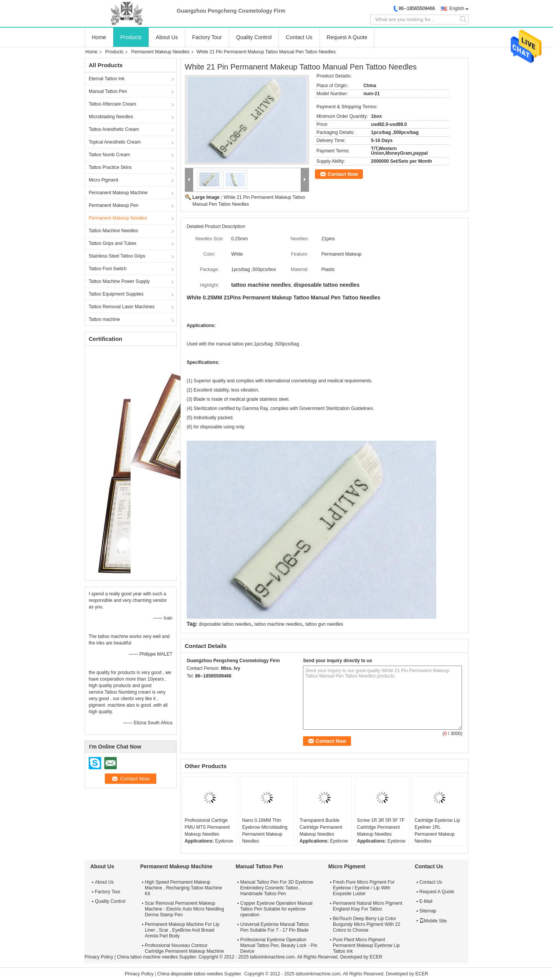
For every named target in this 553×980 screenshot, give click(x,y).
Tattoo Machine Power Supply (119, 281)
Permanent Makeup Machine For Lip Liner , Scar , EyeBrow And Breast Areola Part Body (182, 930)
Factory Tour (207, 37)
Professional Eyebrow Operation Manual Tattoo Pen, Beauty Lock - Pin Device (279, 945)
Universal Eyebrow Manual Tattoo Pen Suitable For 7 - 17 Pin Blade (275, 927)
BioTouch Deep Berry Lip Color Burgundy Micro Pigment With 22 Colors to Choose (367, 924)
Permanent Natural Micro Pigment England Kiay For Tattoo (368, 906)
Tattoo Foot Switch (108, 269)
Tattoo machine (104, 319)
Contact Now (343, 174)
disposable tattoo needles (225, 624)
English (457, 8)
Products (131, 37)
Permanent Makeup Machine (118, 193)
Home (99, 37)
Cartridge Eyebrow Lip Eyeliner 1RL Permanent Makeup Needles (437, 831)
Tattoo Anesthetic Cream (114, 129)
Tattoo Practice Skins (110, 167)
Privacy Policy (99, 957)
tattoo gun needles (324, 624)
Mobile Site (433, 921)
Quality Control (254, 37)
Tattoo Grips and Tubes (113, 243)
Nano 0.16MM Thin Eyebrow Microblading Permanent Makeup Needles (265, 831)
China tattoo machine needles (147, 957)
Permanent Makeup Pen (113, 205)
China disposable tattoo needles (190, 974)
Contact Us (299, 37)
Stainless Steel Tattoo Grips (117, 256)
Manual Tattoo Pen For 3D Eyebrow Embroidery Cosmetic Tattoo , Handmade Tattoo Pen (277, 888)
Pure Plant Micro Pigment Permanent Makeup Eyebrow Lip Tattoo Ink (366, 945)
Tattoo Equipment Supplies (116, 294)
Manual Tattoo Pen (108, 91)
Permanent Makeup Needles (160, 52)
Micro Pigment (103, 180)
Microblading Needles (111, 117)
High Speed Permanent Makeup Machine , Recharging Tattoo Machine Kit (183, 888)
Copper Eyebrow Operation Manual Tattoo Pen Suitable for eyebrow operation (276, 909)
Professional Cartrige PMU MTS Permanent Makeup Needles (207, 827)
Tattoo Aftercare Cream (112, 104)
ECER (376, 957)
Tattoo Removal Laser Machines (122, 307)
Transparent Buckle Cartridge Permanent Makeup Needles (321, 827)
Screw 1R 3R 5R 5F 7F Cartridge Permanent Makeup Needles (381, 827)
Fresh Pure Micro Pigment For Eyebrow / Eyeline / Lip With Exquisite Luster (364, 888)
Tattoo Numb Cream (109, 155)
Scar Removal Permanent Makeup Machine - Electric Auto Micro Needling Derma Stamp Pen (184, 909)
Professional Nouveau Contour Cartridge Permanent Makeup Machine (184, 948)
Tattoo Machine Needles (113, 231)
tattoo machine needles (278, 624)
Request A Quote (347, 37)
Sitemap (428, 911)
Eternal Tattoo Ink (107, 79)
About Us (167, 37)
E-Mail (426, 901)
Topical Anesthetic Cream (115, 142)
